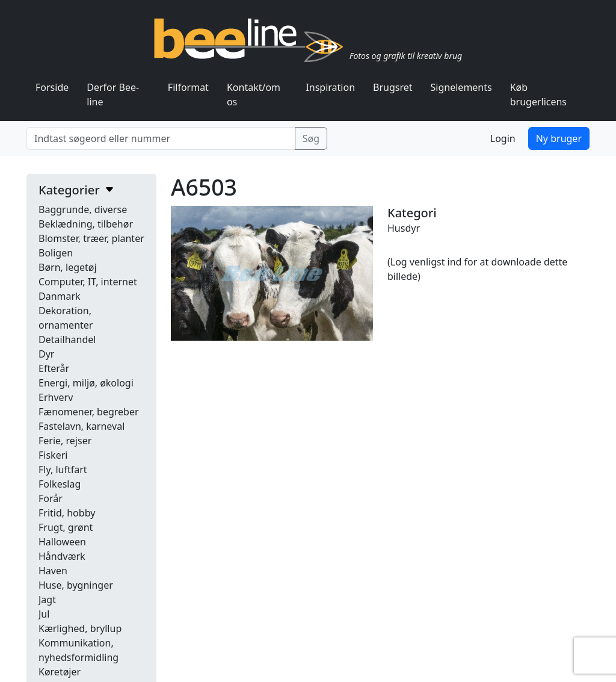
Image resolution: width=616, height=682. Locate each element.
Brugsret (393, 87)
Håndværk (62, 556)
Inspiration (330, 87)
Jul (44, 614)
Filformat (188, 87)
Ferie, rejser (65, 441)
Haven (53, 571)
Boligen (56, 253)
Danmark (60, 296)
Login (503, 138)
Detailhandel (67, 339)
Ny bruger (559, 138)
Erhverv (56, 397)
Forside (52, 87)
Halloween (62, 542)
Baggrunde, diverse (83, 209)
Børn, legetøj (68, 267)
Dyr (46, 354)
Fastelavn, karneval (82, 426)
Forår (51, 498)
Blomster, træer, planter (91, 238)
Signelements (461, 87)
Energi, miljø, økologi (86, 383)
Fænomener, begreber (89, 412)
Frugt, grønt (66, 527)
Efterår (54, 368)
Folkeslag (60, 484)
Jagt (47, 600)
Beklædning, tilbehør (86, 224)
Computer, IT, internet (88, 282)
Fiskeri (53, 455)
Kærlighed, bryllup (80, 628)
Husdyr (404, 228)
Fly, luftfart (63, 470)
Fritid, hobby (67, 513)
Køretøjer (60, 672)
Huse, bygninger (76, 585)
